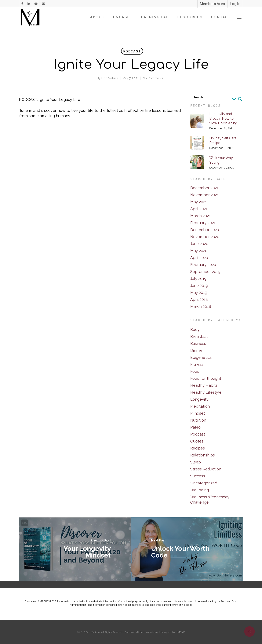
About (97, 17)
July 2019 (198, 279)
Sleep (196, 462)
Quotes (197, 441)
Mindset (198, 413)
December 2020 (205, 230)
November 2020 (205, 237)
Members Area (212, 4)
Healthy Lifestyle (206, 392)
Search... (199, 97)
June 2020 (199, 244)
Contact (221, 17)
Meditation (200, 406)
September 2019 (205, 272)
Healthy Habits (204, 385)
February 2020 (203, 265)
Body (195, 330)
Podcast (132, 51)
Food (195, 371)
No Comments (153, 78)
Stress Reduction (206, 469)
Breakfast (199, 336)
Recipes (198, 448)
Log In (235, 4)
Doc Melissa (110, 78)
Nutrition (198, 420)
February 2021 (203, 223)
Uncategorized (204, 483)
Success (198, 476)
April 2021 (199, 209)
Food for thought (206, 378)
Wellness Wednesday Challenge (210, 500)
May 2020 (199, 251)
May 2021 (199, 202)
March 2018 (201, 306)
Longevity (199, 399)
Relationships (203, 455)
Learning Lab (154, 17)
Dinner (196, 350)
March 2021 (200, 216)
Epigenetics (201, 357)
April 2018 (199, 299)
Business (198, 343)
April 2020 (199, 258)
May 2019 (199, 293)
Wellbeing (200, 490)
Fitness (197, 364)
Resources (190, 17)
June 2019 (199, 286)
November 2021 (204, 195)
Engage (121, 17)
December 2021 (204, 188)
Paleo (195, 427)
